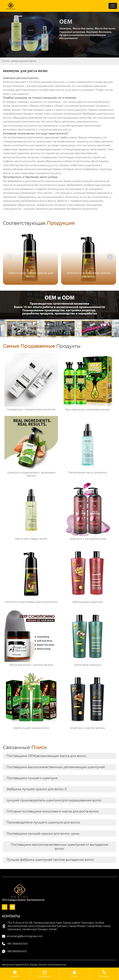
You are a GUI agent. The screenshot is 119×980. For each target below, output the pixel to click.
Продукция (45, 974)
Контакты (104, 974)
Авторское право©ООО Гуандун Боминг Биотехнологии (34, 965)
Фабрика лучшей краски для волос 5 (36, 789)
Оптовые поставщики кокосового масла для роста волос (53, 811)
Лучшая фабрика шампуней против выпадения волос (50, 860)
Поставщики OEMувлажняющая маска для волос (46, 756)
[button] (110, 257)
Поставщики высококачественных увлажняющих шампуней (56, 767)
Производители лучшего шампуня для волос (43, 822)
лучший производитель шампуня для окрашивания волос (54, 800)
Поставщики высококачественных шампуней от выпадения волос (59, 847)
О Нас (74, 974)
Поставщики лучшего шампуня (32, 778)
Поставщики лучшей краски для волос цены (43, 834)
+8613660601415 (17, 951)
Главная (6, 61)
